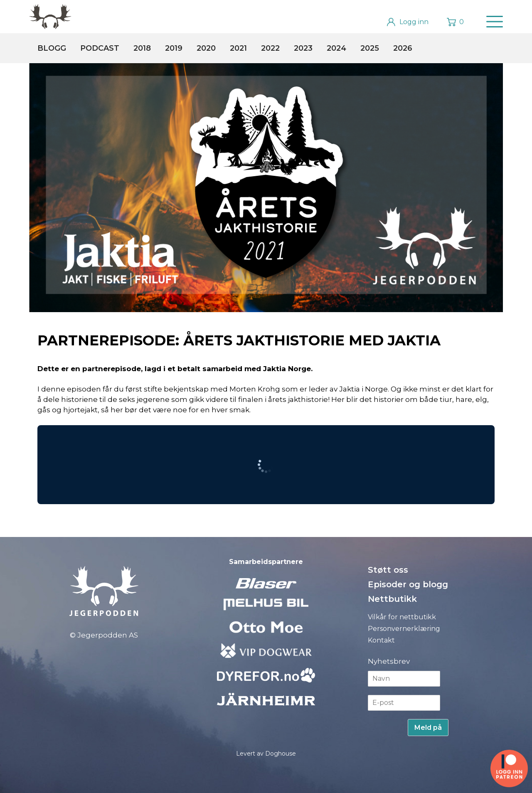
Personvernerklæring (404, 629)
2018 (142, 48)
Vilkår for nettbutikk (402, 617)
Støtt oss (388, 570)
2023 (303, 48)
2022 (270, 48)
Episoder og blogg (408, 584)
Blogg (52, 48)
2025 (370, 48)
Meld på (428, 728)
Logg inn (414, 22)
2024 (336, 48)
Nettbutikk (392, 599)
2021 (238, 48)
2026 (403, 48)
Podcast (100, 48)
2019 (174, 48)
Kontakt (381, 640)
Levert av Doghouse (266, 754)
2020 (206, 48)
